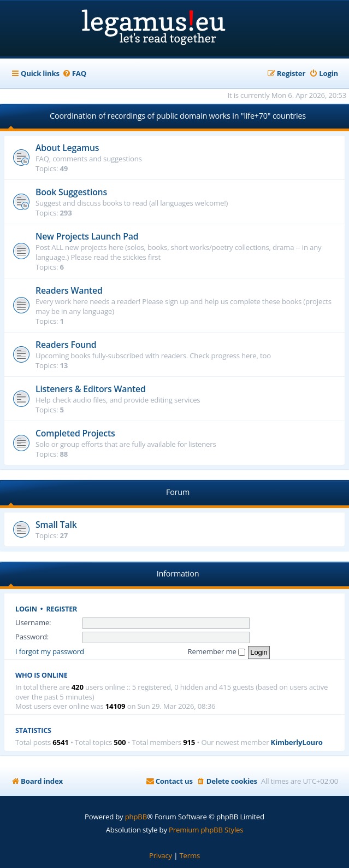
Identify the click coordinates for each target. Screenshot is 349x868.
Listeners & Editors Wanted (91, 389)
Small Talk (56, 525)
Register (62, 609)
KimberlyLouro (297, 742)
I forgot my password (50, 651)
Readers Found (66, 345)
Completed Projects (75, 433)
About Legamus (67, 148)
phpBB (136, 817)
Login (26, 609)
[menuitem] (74, 74)
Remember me (217, 651)
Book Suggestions (71, 192)
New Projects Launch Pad (87, 236)
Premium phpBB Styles (206, 830)
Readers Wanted (69, 290)
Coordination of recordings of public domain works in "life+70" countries (178, 116)
